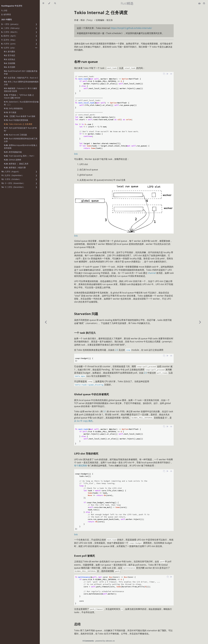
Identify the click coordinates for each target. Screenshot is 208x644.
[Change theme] (49, 3)
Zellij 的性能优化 (13, 108)
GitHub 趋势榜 (13, 160)
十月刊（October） (11, 179)
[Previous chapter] (46, 322)
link (76, 154)
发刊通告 (10, 51)
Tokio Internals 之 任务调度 (18, 124)
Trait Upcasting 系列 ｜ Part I (19, 156)
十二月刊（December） (13, 187)
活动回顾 (10, 63)
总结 (77, 624)
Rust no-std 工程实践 (15, 135)
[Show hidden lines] (171, 74)
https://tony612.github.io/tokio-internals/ (131, 28)
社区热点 (10, 59)
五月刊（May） (9, 40)
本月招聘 (10, 67)
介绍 (4, 10)
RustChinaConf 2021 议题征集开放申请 (21, 72)
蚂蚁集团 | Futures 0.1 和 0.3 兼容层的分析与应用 (20, 90)
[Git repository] (204, 3)
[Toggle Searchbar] (55, 3)
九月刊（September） (12, 175)
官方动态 (10, 55)
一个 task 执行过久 (85, 333)
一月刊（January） (10, 24)
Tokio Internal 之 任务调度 (101, 12)
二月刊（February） (11, 28)
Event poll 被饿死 (84, 556)
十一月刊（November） (13, 183)
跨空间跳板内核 (13, 152)
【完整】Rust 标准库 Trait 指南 (20, 116)
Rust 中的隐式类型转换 (16, 120)
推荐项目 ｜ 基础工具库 (16, 164)
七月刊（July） (9, 48)
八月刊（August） (11, 171)
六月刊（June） (9, 44)
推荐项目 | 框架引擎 (15, 168)
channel (152, 273)
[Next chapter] (200, 322)
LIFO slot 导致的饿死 (86, 453)
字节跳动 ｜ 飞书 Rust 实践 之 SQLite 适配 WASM (19, 96)
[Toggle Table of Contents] (43, 3)
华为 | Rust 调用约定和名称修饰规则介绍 (21, 83)
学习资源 (10, 112)
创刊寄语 (6, 14)
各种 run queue (86, 62)
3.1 (105, 411)
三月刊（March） (10, 32)
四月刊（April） (9, 36)
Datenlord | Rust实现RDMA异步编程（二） (21, 103)
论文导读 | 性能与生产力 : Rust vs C (21, 78)
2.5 (117, 350)
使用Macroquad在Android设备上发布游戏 (21, 147)
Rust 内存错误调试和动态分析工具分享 (21, 140)
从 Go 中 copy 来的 (83, 421)
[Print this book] (200, 3)
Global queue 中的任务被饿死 (92, 394)
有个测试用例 (81, 466)
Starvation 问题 (86, 314)
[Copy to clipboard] (164, 74)
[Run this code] (168, 74)
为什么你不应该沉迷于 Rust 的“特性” (20, 129)
